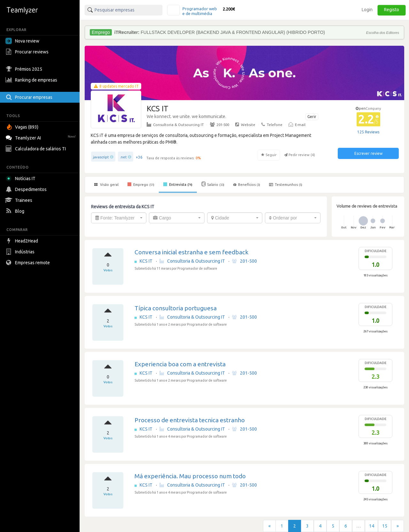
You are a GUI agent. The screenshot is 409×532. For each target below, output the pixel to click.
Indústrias (21, 252)
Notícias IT (22, 179)
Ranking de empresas (32, 80)
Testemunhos (286, 185)
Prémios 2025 (25, 69)
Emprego (141, 184)
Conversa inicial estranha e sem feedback (191, 252)
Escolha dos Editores (383, 33)
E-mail (297, 124)
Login (367, 10)
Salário (213, 184)
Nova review (22, 41)
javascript (101, 157)
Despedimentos (27, 189)
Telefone (272, 124)
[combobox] (119, 218)
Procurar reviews (28, 52)
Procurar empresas (30, 97)
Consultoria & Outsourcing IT (175, 124)
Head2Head (23, 241)
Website (245, 124)
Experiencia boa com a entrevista (180, 364)
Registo (392, 10)
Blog (16, 211)
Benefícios (247, 185)
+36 (139, 157)
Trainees (20, 200)
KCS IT (147, 261)
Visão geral (106, 185)
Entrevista (178, 184)
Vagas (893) (23, 127)
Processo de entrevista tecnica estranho (190, 420)
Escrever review (368, 153)
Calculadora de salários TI (36, 149)
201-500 (220, 124)
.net (123, 157)
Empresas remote (28, 263)
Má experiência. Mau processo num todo (190, 476)
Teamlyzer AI (41, 137)
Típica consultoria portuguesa (176, 308)
